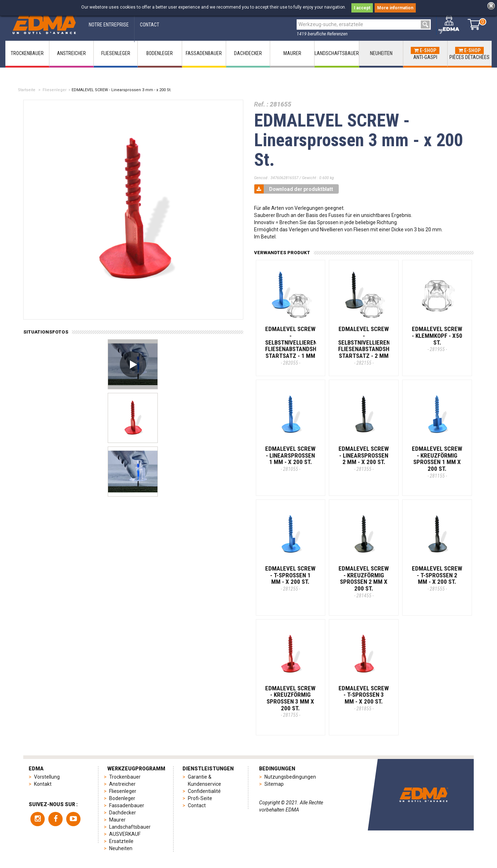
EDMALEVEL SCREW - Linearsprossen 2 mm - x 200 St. (364, 458)
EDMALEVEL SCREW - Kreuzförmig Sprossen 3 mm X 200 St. (290, 701)
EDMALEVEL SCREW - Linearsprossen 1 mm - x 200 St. (290, 458)
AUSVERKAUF (125, 834)
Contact (197, 805)
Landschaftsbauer (130, 827)
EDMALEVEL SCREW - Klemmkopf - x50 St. (437, 339)
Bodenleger (122, 798)
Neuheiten (121, 848)
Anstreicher (122, 784)
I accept (362, 8)
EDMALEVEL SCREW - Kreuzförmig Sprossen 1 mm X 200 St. (437, 462)
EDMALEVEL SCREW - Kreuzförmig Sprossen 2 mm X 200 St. (364, 582)
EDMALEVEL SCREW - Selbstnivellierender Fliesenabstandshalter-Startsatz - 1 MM (300, 345)
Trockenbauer (125, 777)
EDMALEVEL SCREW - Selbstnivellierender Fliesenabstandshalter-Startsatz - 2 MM (373, 345)
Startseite (27, 90)
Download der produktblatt (294, 189)
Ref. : (261, 104)
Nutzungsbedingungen (290, 777)
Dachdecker (123, 813)
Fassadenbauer (127, 805)
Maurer (117, 820)
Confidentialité (204, 791)
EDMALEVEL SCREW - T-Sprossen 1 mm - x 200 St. (290, 578)
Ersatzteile (121, 841)
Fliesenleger (55, 90)
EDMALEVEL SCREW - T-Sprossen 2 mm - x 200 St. (437, 578)
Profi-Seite (200, 798)
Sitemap (274, 784)
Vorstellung (47, 777)
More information (395, 8)
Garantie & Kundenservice (204, 780)
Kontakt (43, 784)
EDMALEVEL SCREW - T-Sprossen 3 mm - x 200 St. (364, 698)
